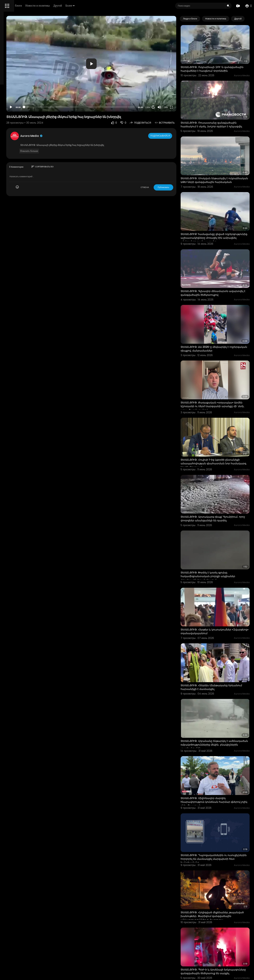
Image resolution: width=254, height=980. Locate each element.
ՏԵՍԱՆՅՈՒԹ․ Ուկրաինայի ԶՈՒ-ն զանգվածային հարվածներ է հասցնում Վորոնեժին (220, 63)
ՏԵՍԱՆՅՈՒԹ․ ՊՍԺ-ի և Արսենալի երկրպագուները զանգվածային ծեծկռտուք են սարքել (216, 848)
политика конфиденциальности (21, 116)
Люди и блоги (63, 6)
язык (23, 124)
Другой (107, 6)
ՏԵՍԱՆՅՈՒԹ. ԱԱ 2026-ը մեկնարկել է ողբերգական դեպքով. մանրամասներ (219, 307)
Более (119, 6)
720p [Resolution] (179, 89)
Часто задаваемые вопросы (19, 108)
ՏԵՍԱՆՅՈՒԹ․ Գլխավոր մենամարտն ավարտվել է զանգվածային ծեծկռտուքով (222, 259)
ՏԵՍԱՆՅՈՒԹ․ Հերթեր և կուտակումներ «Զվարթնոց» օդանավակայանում (220, 552)
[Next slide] (245, 19)
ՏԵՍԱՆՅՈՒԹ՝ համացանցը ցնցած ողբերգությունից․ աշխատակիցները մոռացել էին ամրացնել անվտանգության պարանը (221, 213)
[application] (121, 55)
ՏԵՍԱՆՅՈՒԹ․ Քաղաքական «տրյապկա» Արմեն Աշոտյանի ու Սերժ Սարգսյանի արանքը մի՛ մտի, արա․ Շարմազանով (221, 357)
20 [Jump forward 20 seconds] (167, 89)
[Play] (57, 89)
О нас (7, 120)
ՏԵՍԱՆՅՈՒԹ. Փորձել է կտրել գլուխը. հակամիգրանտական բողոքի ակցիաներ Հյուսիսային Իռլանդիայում (222, 505)
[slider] (109, 89)
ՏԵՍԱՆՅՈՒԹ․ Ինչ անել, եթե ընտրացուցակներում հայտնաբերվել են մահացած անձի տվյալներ (221, 898)
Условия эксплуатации (16, 112)
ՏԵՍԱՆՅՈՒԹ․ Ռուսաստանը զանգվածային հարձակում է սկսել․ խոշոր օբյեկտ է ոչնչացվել (222, 112)
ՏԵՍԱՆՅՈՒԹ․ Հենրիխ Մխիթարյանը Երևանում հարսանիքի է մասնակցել (218, 601)
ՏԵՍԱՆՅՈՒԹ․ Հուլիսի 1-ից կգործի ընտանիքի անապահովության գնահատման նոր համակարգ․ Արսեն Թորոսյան (219, 408)
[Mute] (173, 89)
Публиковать (177, 169)
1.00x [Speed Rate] (161, 89)
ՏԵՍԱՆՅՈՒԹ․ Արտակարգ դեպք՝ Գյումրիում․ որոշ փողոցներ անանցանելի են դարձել (222, 455)
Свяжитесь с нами (22, 120)
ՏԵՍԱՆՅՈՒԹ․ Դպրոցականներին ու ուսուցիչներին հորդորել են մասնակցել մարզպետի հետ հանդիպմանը (220, 749)
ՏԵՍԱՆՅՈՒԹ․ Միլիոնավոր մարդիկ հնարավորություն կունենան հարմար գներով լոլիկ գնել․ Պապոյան (219, 700)
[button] (247, 6)
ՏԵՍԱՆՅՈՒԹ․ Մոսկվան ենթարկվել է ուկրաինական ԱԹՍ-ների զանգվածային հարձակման (221, 162)
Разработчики (12, 124)
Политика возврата (15, 103)
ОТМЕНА (158, 169)
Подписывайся (174, 118)
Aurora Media (77, 118)
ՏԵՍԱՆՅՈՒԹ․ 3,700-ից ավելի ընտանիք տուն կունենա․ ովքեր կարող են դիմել (220, 945)
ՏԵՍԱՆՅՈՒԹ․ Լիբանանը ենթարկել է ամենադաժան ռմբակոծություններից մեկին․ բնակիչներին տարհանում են (219, 650)
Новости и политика (87, 6)
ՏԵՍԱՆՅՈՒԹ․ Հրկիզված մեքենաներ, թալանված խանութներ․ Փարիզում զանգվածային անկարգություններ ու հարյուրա (219, 801)
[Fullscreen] (185, 89)
